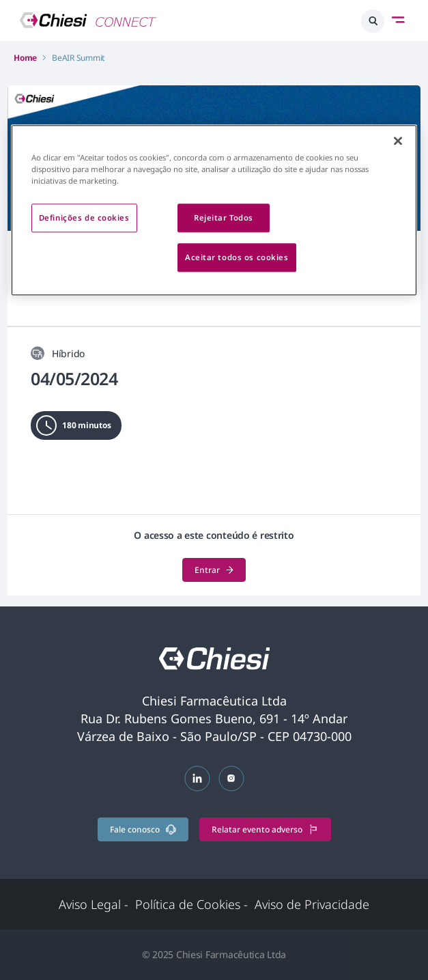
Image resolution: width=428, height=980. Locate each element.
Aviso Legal (94, 904)
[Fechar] (398, 141)
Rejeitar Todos (224, 218)
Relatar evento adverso (265, 829)
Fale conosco (143, 829)
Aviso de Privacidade (312, 904)
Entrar (214, 570)
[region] (214, 211)
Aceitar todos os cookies (237, 258)
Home (25, 58)
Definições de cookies (84, 218)
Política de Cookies (191, 904)
